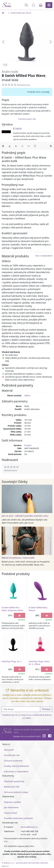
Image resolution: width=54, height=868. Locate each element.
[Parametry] (16, 146)
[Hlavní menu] (49, 5)
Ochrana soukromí (13, 761)
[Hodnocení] (22, 146)
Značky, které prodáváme (16, 766)
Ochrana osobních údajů (16, 792)
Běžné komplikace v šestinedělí (18, 558)
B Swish (17, 129)
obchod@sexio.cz (29, 827)
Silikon (27, 395)
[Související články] (29, 146)
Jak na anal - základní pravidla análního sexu (25, 516)
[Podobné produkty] (35, 146)
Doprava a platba (12, 802)
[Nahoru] (51, 146)
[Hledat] (27, 6)
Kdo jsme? (9, 750)
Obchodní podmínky (14, 781)
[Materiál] (10, 146)
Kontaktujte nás (12, 755)
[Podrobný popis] (3, 146)
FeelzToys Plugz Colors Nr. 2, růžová (39, 663)
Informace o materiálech (16, 771)
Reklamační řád (12, 787)
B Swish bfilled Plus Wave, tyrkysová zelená (12, 609)
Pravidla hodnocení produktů (18, 818)
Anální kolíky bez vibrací (19, 13)
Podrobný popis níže (27, 119)
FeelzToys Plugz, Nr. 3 (12, 661)
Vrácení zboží (10, 813)
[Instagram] (44, 736)
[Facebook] (50, 736)
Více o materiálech (44, 256)
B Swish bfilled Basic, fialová (38, 609)
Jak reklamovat (11, 807)
